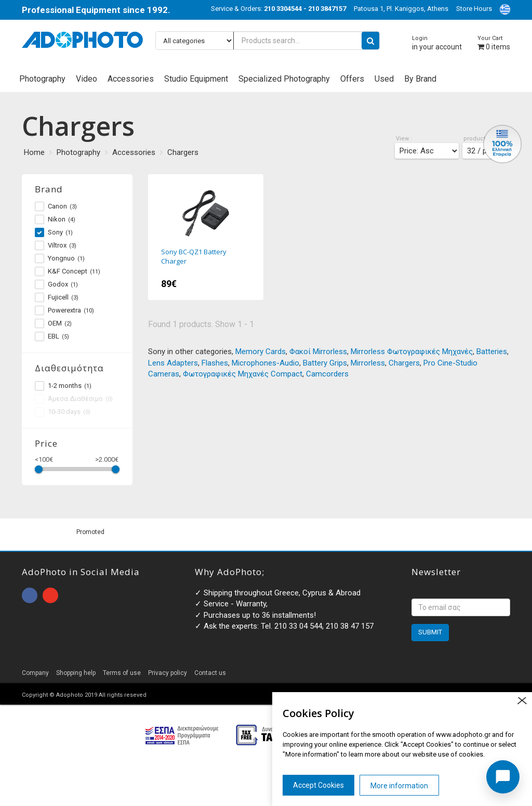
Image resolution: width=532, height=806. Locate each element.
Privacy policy (168, 673)
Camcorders (327, 374)
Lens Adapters (173, 363)
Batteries (492, 352)
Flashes (215, 363)
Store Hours (474, 9)
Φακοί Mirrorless (318, 352)
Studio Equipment (196, 79)
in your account (437, 43)
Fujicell (57, 297)
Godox (56, 284)
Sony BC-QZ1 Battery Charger (206, 237)
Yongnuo (60, 258)
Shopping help (76, 673)
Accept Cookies (318, 785)
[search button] (370, 41)
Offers (352, 79)
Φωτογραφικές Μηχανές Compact (243, 374)
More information (399, 786)
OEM (53, 323)
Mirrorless (368, 363)
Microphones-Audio (265, 363)
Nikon (55, 219)
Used (384, 79)
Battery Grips (325, 363)
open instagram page (50, 595)
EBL (52, 336)
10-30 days (63, 412)
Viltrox (56, 245)
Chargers (183, 152)
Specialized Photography (284, 79)
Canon (56, 206)
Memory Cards (261, 352)
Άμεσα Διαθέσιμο (74, 399)
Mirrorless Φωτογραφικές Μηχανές (412, 352)
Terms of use (122, 673)
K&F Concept (68, 271)
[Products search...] (268, 41)
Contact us (210, 673)
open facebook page (30, 595)
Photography (42, 79)
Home (34, 152)
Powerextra (64, 310)
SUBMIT (430, 632)
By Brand (420, 79)
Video (87, 79)
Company (35, 673)
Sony (54, 232)
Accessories (131, 79)
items (494, 43)
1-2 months (63, 386)
